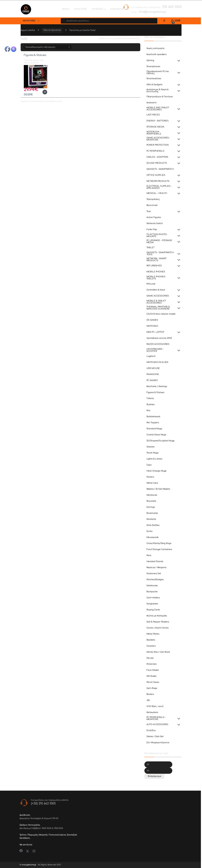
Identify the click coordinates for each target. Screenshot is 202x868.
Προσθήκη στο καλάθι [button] (45, 92)
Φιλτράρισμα (154, 776)
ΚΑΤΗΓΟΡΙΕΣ (81, 9)
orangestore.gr (29, 865)
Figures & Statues (35, 55)
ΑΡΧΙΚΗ (66, 9)
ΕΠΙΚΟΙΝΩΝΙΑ (117, 9)
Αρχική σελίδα (28, 30)
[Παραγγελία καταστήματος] (48, 47)
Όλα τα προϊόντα (52, 30)
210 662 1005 (172, 7)
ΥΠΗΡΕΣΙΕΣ (97, 9)
